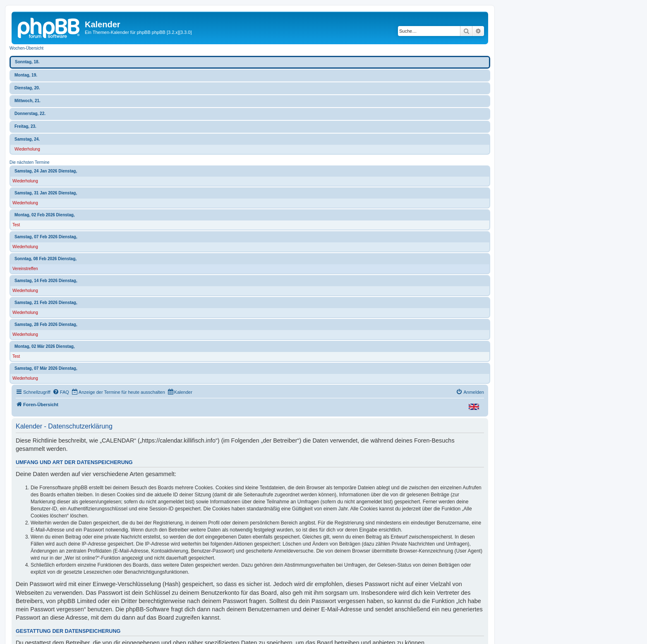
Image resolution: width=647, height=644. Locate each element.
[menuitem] (61, 392)
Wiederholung (27, 149)
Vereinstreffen (25, 269)
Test (16, 225)
